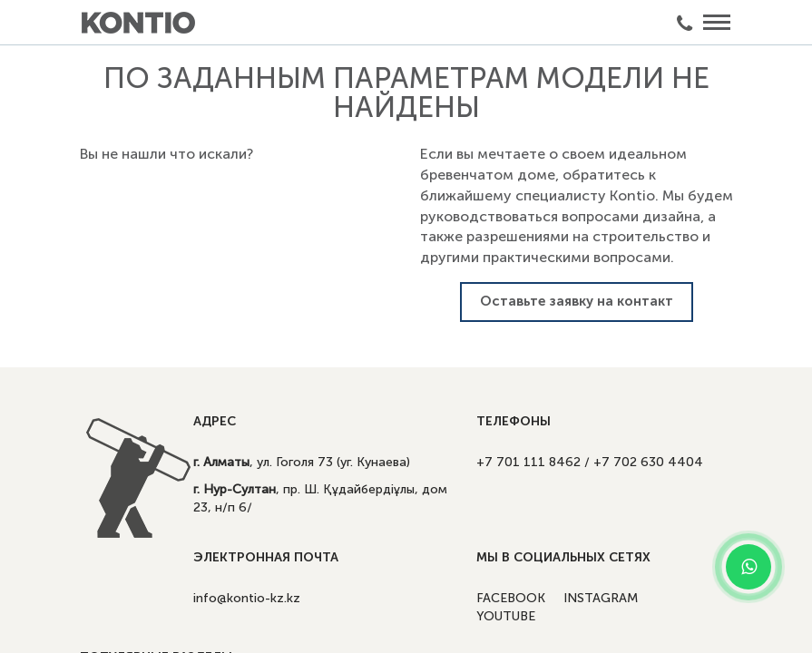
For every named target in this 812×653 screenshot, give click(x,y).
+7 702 (648, 462)
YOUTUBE (506, 616)
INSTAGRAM (601, 598)
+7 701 (528, 462)
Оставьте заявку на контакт (577, 301)
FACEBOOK (511, 598)
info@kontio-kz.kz (247, 598)
